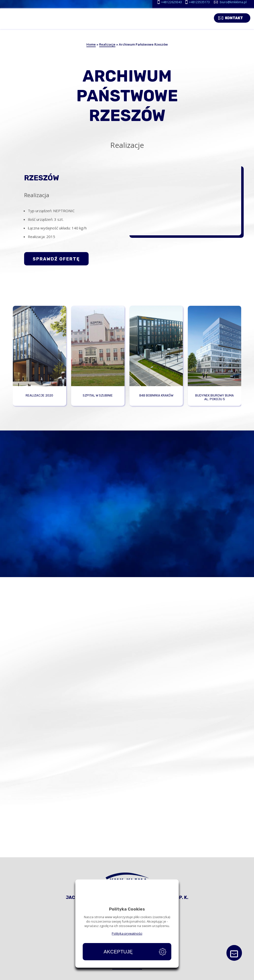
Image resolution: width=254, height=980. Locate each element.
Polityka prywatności (127, 933)
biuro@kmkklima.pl (233, 2)
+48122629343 (172, 2)
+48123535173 (199, 2)
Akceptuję (118, 952)
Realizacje (107, 44)
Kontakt (238, 18)
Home (91, 44)
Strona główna (17, 976)
